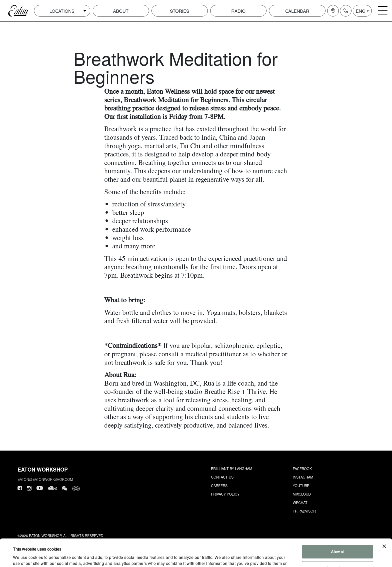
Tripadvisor (304, 511)
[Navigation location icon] (333, 11)
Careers (219, 486)
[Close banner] (384, 521)
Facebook (302, 469)
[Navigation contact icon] (346, 11)
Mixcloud (302, 494)
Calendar (297, 11)
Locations (62, 11)
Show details (23, 557)
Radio (238, 11)
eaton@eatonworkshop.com (45, 479)
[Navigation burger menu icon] (383, 11)
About (121, 11)
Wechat (300, 503)
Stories (180, 11)
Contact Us (222, 477)
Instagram (303, 477)
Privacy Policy (225, 494)
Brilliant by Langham (232, 469)
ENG (361, 11)
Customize (338, 542)
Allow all (338, 526)
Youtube (301, 486)
